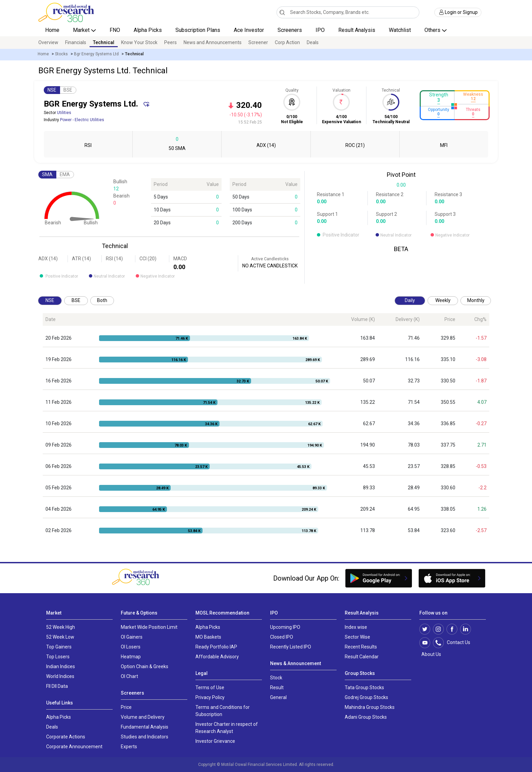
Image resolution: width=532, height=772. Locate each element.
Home (52, 30)
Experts (129, 747)
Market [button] (82, 30)
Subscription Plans (198, 30)
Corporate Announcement (74, 747)
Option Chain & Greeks (145, 666)
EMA (65, 174)
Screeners (290, 30)
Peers (170, 42)
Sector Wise (357, 637)
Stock (276, 678)
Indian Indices (61, 666)
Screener (258, 42)
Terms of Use (210, 688)
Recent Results (361, 647)
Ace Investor (249, 30)
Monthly (476, 300)
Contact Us (455, 643)
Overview (48, 42)
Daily (410, 300)
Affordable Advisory (217, 657)
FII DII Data (57, 686)
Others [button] (433, 30)
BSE (68, 90)
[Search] (282, 12)
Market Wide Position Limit (149, 627)
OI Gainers (132, 637)
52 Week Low (60, 637)
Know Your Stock (139, 42)
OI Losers (131, 647)
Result (277, 688)
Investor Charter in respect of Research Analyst (227, 728)
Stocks (61, 54)
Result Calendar (362, 657)
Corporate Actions (66, 737)
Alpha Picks (148, 30)
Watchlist (400, 30)
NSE (52, 90)
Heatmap (131, 657)
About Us (430, 654)
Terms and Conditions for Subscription (223, 711)
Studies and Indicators (145, 737)
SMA (47, 174)
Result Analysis (357, 30)
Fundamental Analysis (145, 727)
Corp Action (287, 42)
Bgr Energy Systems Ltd (96, 54)
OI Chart (129, 676)
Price (126, 707)
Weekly (443, 300)
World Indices (60, 676)
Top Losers (58, 657)
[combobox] (348, 12)
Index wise (356, 627)
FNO (115, 30)
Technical (104, 42)
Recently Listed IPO (291, 647)
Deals (313, 42)
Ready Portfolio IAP (216, 647)
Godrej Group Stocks (366, 697)
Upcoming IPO (285, 627)
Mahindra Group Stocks (370, 707)
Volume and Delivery (143, 717)
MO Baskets (208, 637)
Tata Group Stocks (364, 688)
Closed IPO (282, 637)
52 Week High (61, 627)
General (278, 697)
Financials (76, 42)
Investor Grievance (215, 741)
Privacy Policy (210, 697)
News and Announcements (213, 42)
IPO (320, 30)
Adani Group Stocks (366, 717)
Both (102, 300)
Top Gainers (59, 647)
